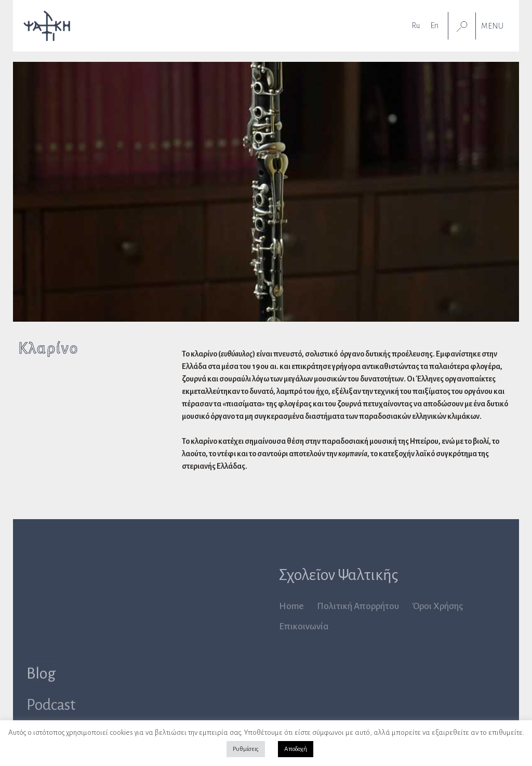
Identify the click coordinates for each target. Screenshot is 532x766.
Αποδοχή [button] (296, 749)
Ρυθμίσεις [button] (246, 749)
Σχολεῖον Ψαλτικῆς (338, 575)
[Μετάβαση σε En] (434, 25)
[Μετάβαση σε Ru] (416, 25)
